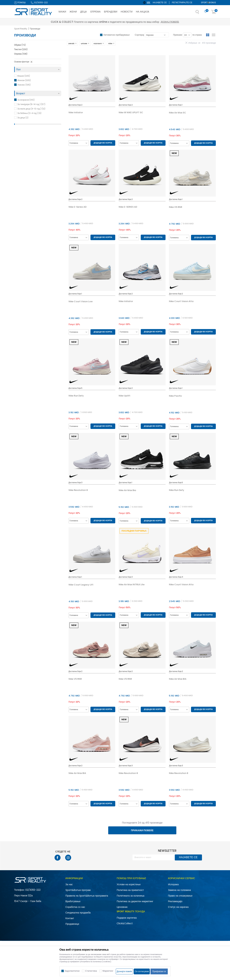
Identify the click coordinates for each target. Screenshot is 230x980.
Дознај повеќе (145, 22)
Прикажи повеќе (142, 830)
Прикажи (178, 35)
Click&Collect (125, 923)
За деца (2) (23, 118)
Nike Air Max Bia (127, 490)
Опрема (21, 54)
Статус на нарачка (178, 907)
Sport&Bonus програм (78, 890)
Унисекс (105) (24, 85)
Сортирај (139, 35)
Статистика (91, 971)
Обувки (20, 45)
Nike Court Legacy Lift (81, 585)
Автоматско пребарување (116, 35)
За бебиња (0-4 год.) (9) (29, 113)
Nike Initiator (76, 113)
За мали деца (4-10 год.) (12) (31, 109)
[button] (201, 13)
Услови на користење (129, 884)
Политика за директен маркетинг (135, 901)
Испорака (173, 884)
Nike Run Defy (76, 396)
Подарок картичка (127, 918)
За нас (69, 884)
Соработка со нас (75, 907)
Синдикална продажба (78, 913)
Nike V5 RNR (176, 207)
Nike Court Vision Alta (181, 301)
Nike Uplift (124, 396)
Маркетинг (108, 971)
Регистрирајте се (182, 2)
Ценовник (122, 907)
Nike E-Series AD (78, 207)
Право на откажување (180, 896)
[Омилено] (206, 12)
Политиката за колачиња (130, 896)
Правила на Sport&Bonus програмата (87, 896)
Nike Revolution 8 (78, 490)
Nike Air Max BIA (178, 679)
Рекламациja (175, 901)
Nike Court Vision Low (81, 302)
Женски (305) (24, 80)
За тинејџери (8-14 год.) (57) (31, 104)
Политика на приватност (130, 890)
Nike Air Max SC (178, 113)
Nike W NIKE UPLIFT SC (131, 113)
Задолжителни (72, 971)
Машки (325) (24, 76)
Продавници (72, 924)
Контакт (70, 918)
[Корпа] (214, 12)
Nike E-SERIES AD (128, 207)
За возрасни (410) (26, 100)
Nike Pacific (175, 396)
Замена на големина (179, 890)
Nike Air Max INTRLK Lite (132, 585)
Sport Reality (21, 29)
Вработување (73, 901)
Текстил (21, 49)
